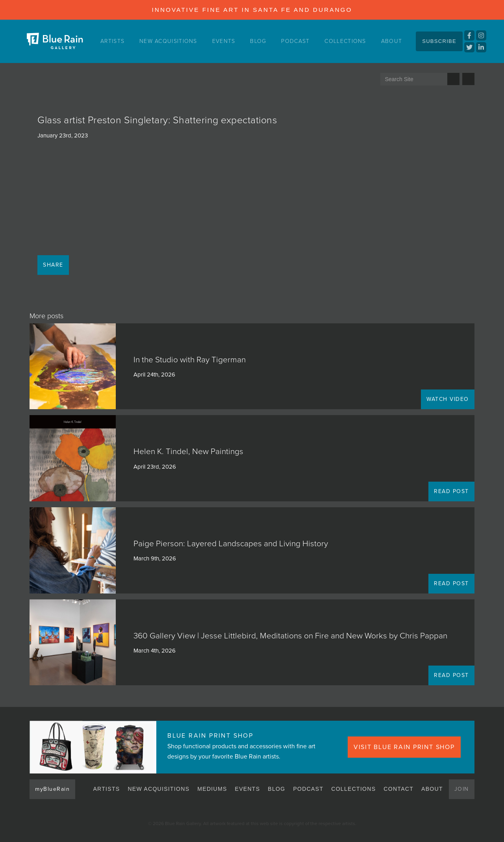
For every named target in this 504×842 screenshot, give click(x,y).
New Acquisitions (168, 41)
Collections (345, 41)
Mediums (212, 789)
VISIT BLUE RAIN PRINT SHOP (404, 747)
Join (462, 789)
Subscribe (439, 41)
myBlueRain (52, 789)
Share (53, 265)
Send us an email (468, 79)
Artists (112, 41)
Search (453, 79)
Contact (398, 789)
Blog (258, 41)
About (392, 41)
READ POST (451, 491)
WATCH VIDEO (448, 399)
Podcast (295, 41)
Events (224, 41)
